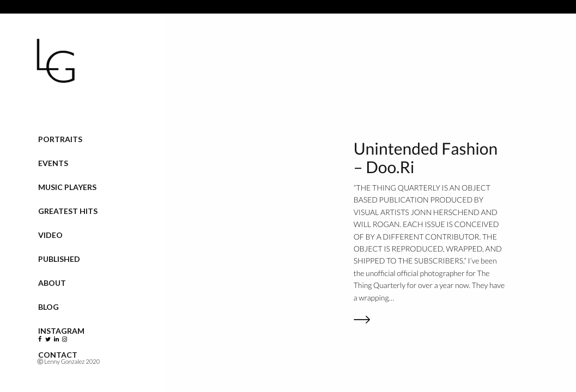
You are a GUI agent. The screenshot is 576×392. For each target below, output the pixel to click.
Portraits (60, 139)
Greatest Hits (68, 211)
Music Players (67, 187)
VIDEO (50, 235)
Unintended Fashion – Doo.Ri (426, 158)
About (52, 283)
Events (53, 163)
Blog (48, 307)
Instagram (61, 331)
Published (59, 259)
